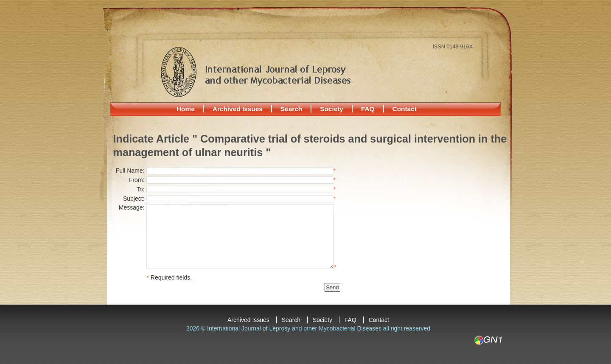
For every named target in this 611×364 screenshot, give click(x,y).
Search (291, 109)
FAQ (368, 109)
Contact (405, 109)
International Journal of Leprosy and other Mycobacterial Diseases (255, 72)
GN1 (488, 340)
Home (186, 109)
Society (332, 109)
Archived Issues (238, 109)
